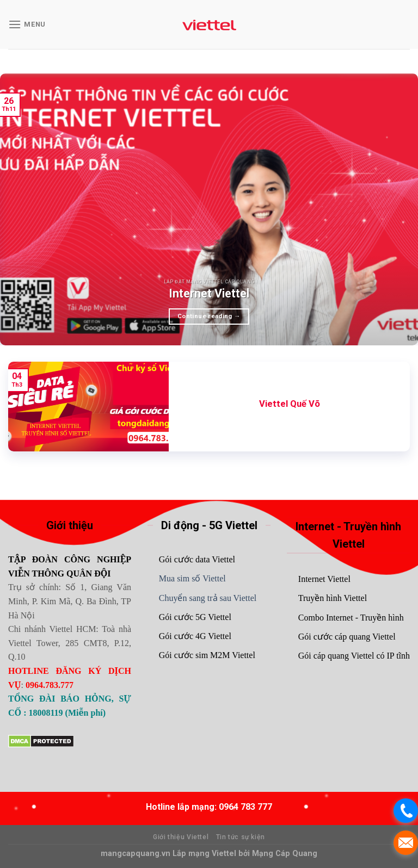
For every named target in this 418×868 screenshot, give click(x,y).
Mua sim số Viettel (192, 578)
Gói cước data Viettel (197, 559)
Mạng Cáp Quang (284, 854)
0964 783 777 (245, 807)
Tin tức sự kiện (241, 837)
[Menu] (27, 24)
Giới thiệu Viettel (181, 837)
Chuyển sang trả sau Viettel (208, 598)
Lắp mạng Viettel (205, 854)
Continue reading (209, 316)
